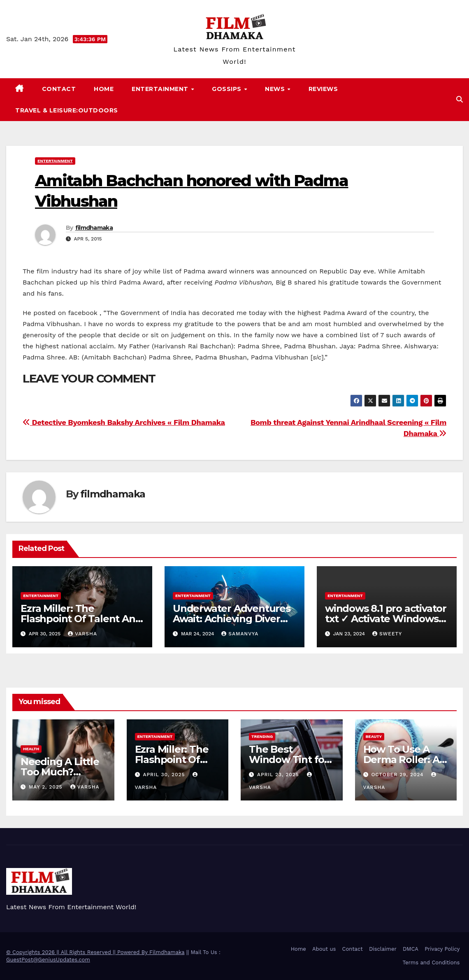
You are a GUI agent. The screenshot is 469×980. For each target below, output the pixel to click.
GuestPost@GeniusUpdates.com (48, 960)
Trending (262, 736)
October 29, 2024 (398, 775)
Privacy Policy (442, 949)
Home (104, 89)
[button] (460, 99)
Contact (59, 89)
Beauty (374, 736)
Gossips (228, 89)
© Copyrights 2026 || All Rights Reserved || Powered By (78, 952)
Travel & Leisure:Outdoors (67, 110)
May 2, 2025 (47, 787)
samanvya (240, 634)
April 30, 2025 (165, 775)
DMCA (411, 949)
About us (324, 949)
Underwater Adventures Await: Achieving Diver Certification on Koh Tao (232, 619)
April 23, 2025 (279, 775)
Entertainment (161, 89)
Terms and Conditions (431, 962)
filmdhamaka (94, 228)
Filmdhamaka (167, 952)
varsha (82, 634)
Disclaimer (383, 949)
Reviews (323, 89)
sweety (387, 634)
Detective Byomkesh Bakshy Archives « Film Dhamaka (124, 422)
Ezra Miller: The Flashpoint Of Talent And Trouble (81, 619)
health (31, 749)
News (276, 89)
